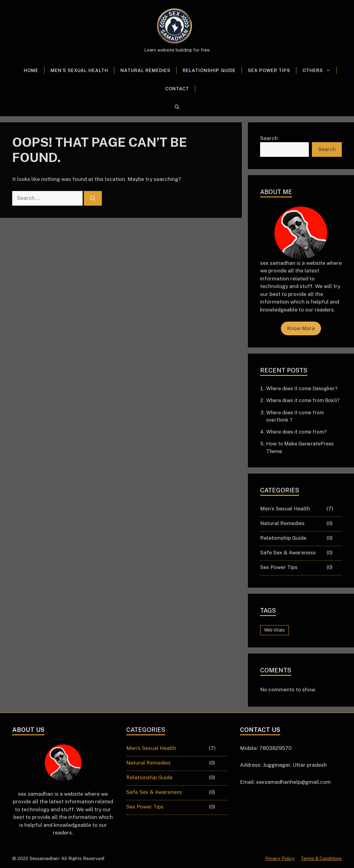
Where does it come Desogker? (302, 389)
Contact (177, 89)
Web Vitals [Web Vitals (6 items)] (274, 630)
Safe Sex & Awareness (288, 553)
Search (269, 138)
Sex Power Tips (269, 70)
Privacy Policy (280, 858)
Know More (301, 328)
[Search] (93, 198)
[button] (177, 107)
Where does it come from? (296, 432)
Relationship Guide (209, 70)
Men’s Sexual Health (79, 70)
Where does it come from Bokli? (303, 400)
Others (320, 70)
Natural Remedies (145, 70)
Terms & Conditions (321, 858)
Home (31, 70)
